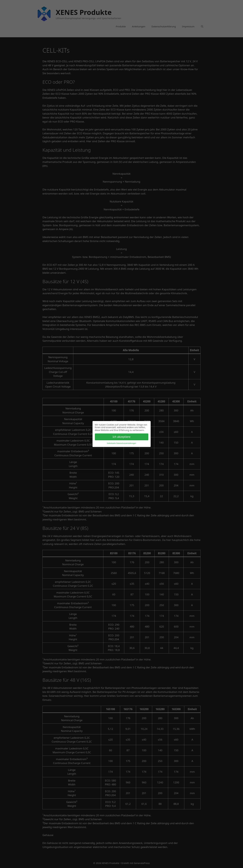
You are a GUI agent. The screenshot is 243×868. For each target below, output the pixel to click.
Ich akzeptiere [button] (121, 437)
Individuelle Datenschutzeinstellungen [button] (122, 443)
